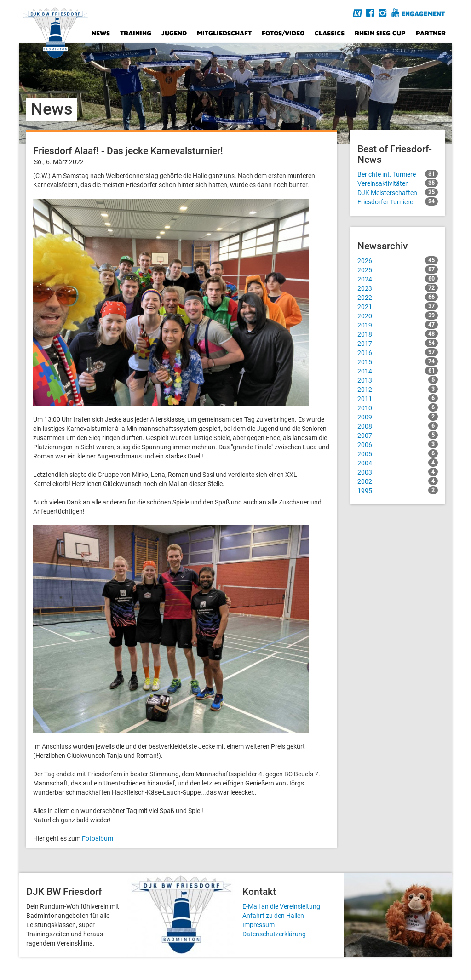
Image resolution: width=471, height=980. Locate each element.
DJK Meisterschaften (398, 192)
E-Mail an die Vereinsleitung (281, 906)
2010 (398, 407)
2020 (398, 315)
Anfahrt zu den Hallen (273, 916)
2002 (398, 481)
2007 (398, 435)
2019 (398, 325)
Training (136, 33)
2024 (398, 279)
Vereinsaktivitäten (398, 183)
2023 (398, 288)
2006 (398, 444)
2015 (398, 361)
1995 (398, 490)
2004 (398, 463)
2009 (398, 417)
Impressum (258, 925)
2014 (398, 371)
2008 (398, 426)
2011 (398, 398)
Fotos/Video (283, 33)
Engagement (423, 14)
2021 (398, 306)
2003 (398, 472)
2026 (398, 260)
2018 (398, 334)
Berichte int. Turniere (398, 174)
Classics (330, 33)
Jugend (174, 33)
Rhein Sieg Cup (380, 33)
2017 (398, 343)
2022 (398, 297)
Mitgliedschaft (224, 33)
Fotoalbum (98, 838)
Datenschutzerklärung (274, 934)
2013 (398, 380)
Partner (431, 33)
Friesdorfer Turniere (398, 201)
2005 (398, 453)
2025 (398, 269)
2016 (398, 352)
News (101, 33)
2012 (398, 389)
